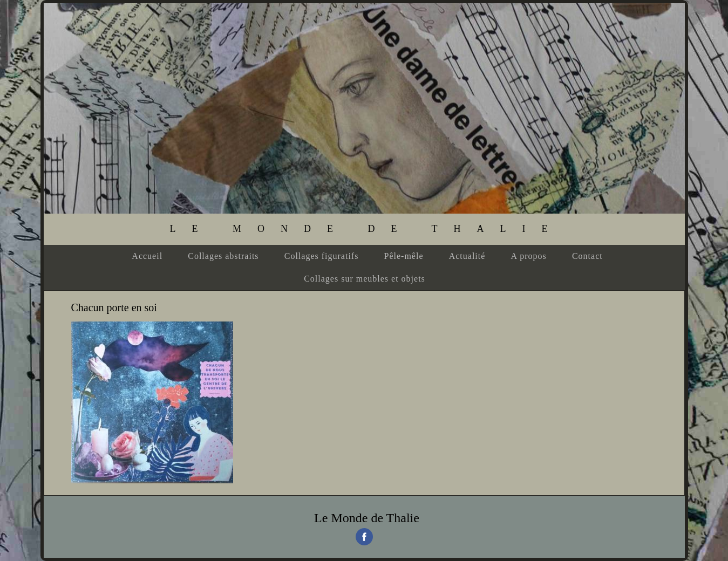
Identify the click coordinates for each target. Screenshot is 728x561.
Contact (587, 256)
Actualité (467, 256)
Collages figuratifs (322, 256)
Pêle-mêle (404, 256)
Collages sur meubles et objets (365, 279)
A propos (529, 256)
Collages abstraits (223, 256)
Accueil (147, 256)
